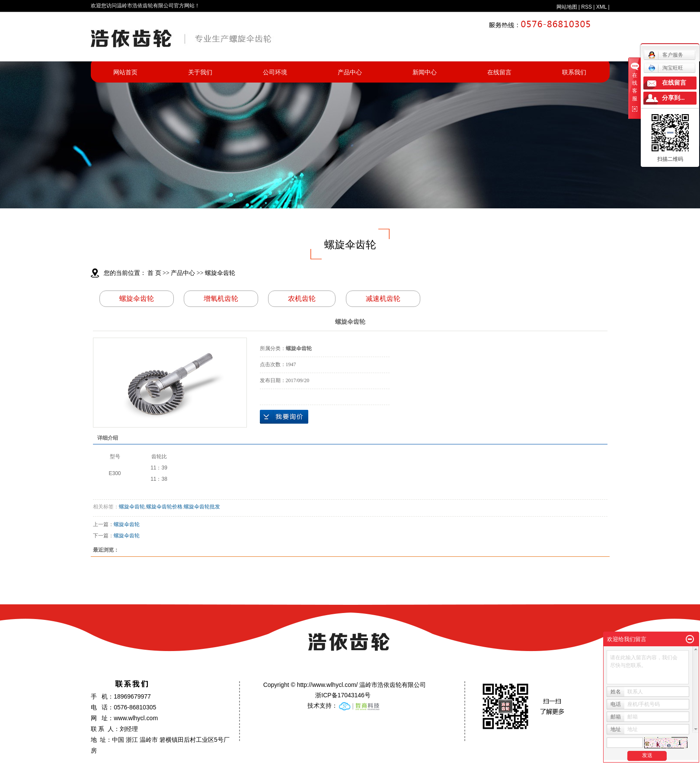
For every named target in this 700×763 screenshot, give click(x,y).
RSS (587, 7)
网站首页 (125, 72)
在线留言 (499, 72)
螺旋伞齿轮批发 (202, 507)
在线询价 (284, 417)
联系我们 (574, 72)
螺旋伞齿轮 (220, 273)
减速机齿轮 (383, 298)
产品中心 (350, 72)
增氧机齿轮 (221, 298)
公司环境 (275, 72)
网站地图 (567, 7)
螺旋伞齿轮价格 (164, 507)
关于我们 (200, 72)
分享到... (673, 98)
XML (601, 7)
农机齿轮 (302, 298)
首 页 (154, 273)
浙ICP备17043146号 (343, 695)
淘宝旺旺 (666, 68)
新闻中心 (425, 72)
